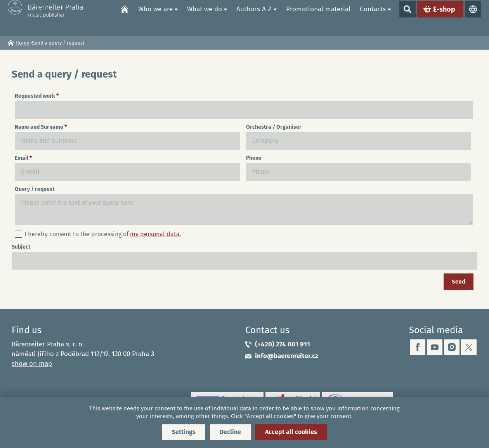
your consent (158, 408)
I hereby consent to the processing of (103, 234)
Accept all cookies (291, 432)
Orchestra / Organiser (274, 127)
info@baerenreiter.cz (287, 356)
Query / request (35, 189)
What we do (205, 18)
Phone (254, 158)
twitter (469, 347)
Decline (230, 432)
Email (23, 158)
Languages (473, 18)
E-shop (444, 18)
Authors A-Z (254, 18)
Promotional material (318, 18)
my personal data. (156, 234)
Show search (407, 18)
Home (125, 18)
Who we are (155, 18)
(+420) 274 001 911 (283, 344)
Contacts (373, 18)
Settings (184, 432)
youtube (435, 347)
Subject (21, 247)
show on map (32, 364)
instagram (452, 347)
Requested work (37, 96)
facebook (418, 347)
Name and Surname (41, 127)
